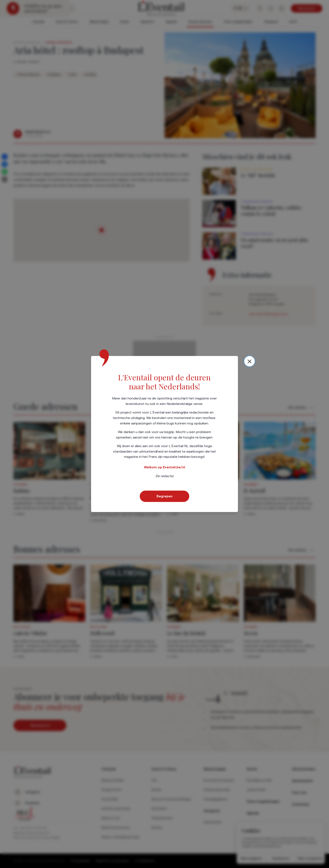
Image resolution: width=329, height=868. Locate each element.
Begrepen (164, 496)
